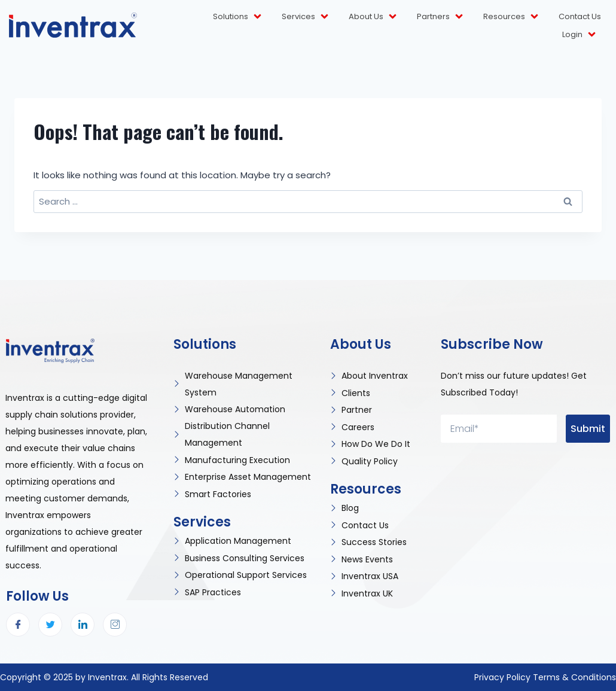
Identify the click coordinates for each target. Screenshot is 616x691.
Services (306, 16)
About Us (373, 16)
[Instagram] (115, 625)
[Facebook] (18, 625)
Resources (512, 16)
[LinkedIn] (83, 625)
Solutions (238, 16)
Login (580, 34)
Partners (441, 16)
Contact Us (580, 16)
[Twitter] (50, 625)
